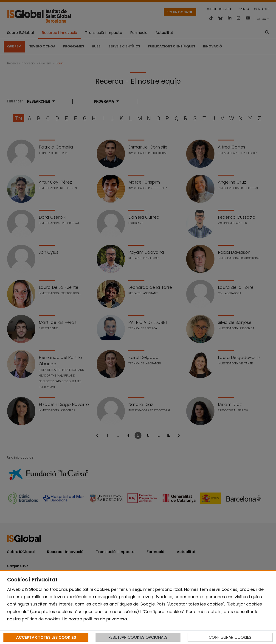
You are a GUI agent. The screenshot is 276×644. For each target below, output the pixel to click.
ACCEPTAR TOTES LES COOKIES (46, 637)
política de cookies (41, 619)
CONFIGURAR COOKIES (230, 637)
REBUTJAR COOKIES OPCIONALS (138, 637)
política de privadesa (105, 619)
